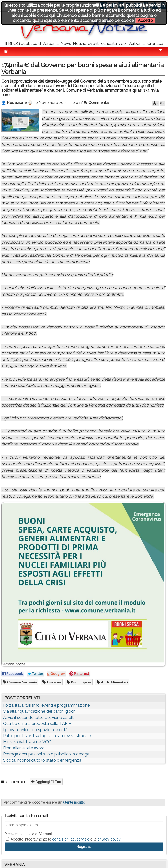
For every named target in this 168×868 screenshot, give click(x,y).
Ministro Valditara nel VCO (27, 742)
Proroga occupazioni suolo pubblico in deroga (46, 754)
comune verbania (21, 682)
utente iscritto (74, 802)
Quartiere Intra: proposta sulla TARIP (37, 724)
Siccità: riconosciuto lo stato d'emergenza (42, 760)
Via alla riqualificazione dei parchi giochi (40, 711)
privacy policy (109, 839)
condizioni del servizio (71, 839)
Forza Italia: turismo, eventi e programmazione (46, 705)
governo (53, 682)
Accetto (145, 20)
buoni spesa (80, 682)
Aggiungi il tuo (48, 782)
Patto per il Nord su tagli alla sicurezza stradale (47, 736)
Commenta (96, 103)
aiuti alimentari (114, 682)
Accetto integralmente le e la (63, 839)
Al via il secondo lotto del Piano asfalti (39, 717)
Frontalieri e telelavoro (24, 748)
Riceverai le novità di (29, 834)
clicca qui (46, 15)
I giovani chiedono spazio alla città (35, 730)
